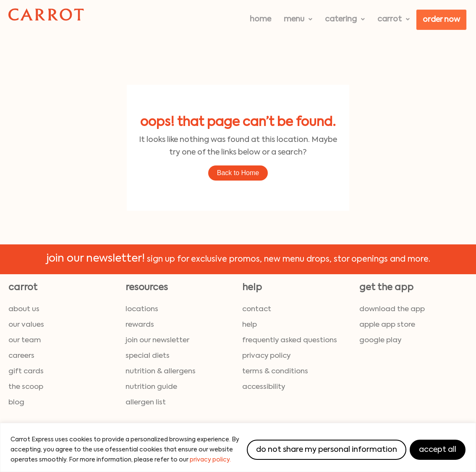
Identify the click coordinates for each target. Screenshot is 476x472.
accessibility (264, 387)
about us (24, 309)
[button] (298, 19)
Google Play (380, 340)
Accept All (438, 450)
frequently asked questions (290, 340)
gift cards (26, 371)
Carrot (394, 19)
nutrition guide (151, 387)
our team (25, 340)
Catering (345, 19)
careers (21, 356)
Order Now (441, 20)
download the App (392, 309)
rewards (140, 325)
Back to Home (238, 173)
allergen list (146, 403)
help (250, 325)
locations (142, 309)
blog (16, 403)
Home (260, 19)
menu (298, 19)
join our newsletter (157, 340)
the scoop (26, 387)
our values (26, 325)
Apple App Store (387, 325)
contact (257, 309)
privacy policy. (210, 460)
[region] (238, 447)
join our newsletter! (95, 259)
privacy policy (266, 356)
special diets (148, 356)
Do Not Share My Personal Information (327, 450)
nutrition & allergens (161, 371)
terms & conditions (275, 371)
